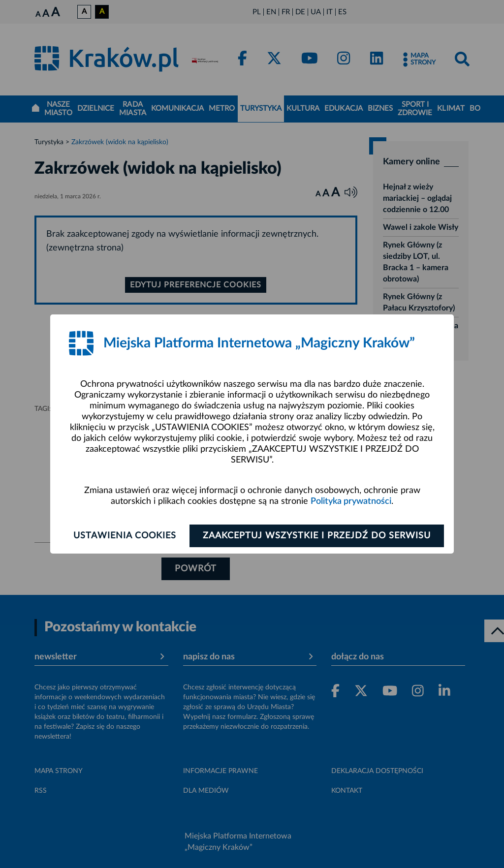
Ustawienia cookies (125, 536)
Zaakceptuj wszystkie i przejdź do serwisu (317, 536)
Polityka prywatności (351, 501)
